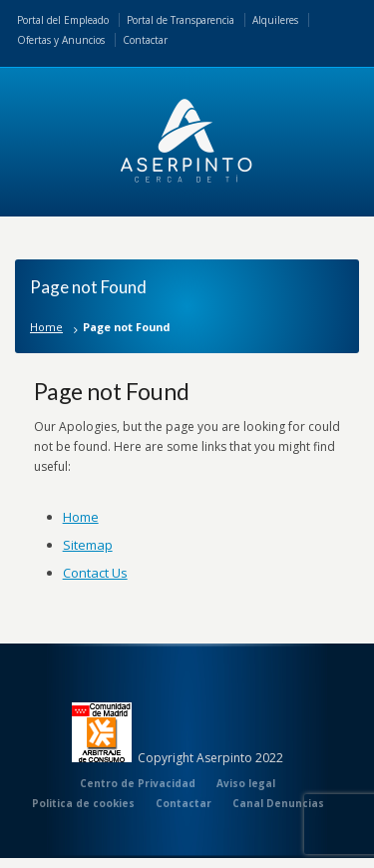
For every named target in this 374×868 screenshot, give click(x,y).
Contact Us (95, 573)
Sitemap (88, 545)
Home (46, 327)
